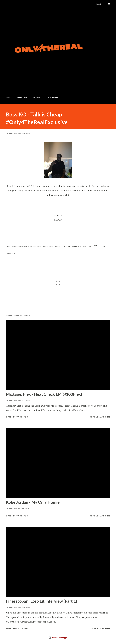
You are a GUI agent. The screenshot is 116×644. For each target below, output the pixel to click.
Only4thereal (30, 246)
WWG (90, 246)
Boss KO (20, 246)
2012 (14, 246)
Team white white (79, 246)
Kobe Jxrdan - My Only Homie (33, 502)
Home (8, 97)
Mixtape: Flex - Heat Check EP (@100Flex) (44, 394)
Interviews (37, 97)
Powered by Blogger (58, 638)
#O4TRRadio (53, 97)
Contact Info (22, 97)
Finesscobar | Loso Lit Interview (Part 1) (41, 601)
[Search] (99, 4)
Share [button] (105, 246)
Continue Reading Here (100, 417)
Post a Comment (21, 417)
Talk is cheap (43, 246)
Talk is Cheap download (60, 246)
